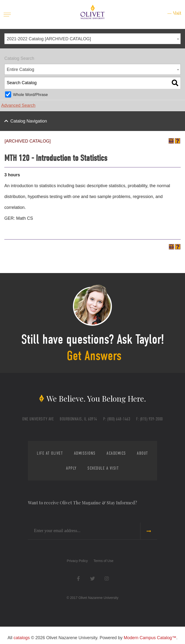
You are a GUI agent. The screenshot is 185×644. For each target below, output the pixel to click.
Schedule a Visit (103, 468)
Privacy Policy (77, 561)
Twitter (93, 579)
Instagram (107, 579)
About (142, 453)
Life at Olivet (50, 453)
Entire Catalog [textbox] (20, 69)
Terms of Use (103, 561)
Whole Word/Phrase (30, 95)
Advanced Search (18, 105)
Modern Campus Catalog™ (150, 638)
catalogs (22, 638)
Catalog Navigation (29, 121)
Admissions (85, 453)
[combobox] (92, 39)
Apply (71, 468)
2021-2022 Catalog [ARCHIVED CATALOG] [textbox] (49, 39)
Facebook (78, 579)
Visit (177, 13)
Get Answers (94, 356)
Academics (116, 453)
